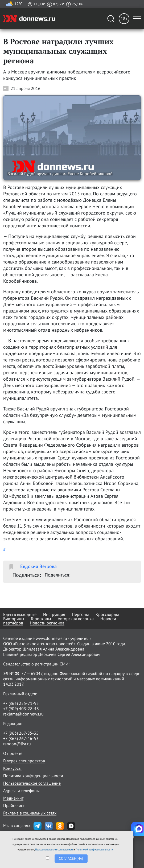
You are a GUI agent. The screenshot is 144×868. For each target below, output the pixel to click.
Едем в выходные (20, 614)
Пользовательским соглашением (54, 850)
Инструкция (54, 614)
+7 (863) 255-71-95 (21, 703)
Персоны (80, 614)
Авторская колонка (76, 619)
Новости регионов (47, 623)
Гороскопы (41, 619)
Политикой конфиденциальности (94, 850)
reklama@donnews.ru (23, 714)
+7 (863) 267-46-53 (21, 738)
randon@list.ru (17, 744)
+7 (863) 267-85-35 (21, 733)
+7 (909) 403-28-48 (21, 709)
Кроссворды (107, 614)
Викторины (14, 619)
